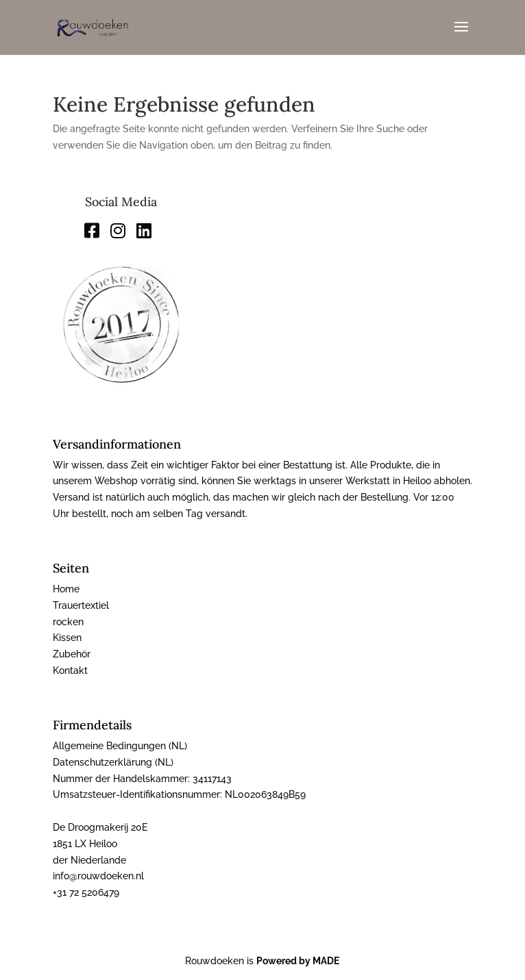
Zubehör (72, 654)
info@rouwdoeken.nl (98, 876)
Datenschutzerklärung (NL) (113, 762)
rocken (68, 622)
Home (66, 589)
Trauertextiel (81, 605)
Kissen (67, 638)
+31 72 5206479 (86, 892)
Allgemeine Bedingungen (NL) (120, 746)
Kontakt (70, 670)
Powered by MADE (298, 961)
